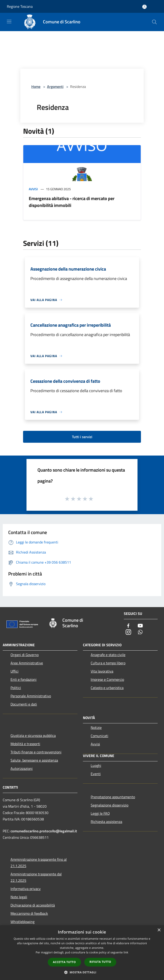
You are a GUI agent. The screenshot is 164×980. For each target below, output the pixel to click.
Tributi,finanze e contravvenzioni (36, 752)
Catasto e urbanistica (107, 688)
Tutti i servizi (82, 437)
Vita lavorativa (102, 671)
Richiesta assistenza (106, 822)
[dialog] (82, 953)
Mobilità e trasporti (25, 744)
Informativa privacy (26, 889)
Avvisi (33, 189)
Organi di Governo (25, 655)
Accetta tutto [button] (64, 962)
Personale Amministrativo (31, 696)
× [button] (159, 930)
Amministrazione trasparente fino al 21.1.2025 (39, 863)
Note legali (19, 897)
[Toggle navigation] (9, 22)
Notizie (96, 728)
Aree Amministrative (27, 663)
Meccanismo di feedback (29, 913)
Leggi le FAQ (100, 813)
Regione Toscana (20, 6)
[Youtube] (140, 626)
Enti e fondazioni (24, 679)
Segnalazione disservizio (110, 805)
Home (36, 87)
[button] (82, 972)
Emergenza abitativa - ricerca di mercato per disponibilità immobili (72, 202)
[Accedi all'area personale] (144, 7)
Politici (16, 688)
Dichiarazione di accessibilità (33, 905)
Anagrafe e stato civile (108, 655)
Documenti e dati (24, 704)
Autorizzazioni (22, 768)
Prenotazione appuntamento (113, 797)
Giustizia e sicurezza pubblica (33, 736)
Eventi (96, 774)
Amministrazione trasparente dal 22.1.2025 (36, 877)
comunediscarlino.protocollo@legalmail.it (44, 831)
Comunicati (99, 736)
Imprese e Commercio (107, 679)
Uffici (15, 671)
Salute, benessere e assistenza (34, 760)
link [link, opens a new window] (126, 952)
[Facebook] (128, 626)
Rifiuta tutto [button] (100, 962)
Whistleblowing (22, 922)
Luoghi (96, 766)
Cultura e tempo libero (108, 663)
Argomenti (55, 87)
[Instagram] (128, 632)
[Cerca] (154, 22)
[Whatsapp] (140, 632)
